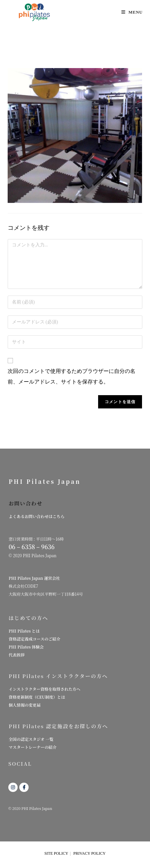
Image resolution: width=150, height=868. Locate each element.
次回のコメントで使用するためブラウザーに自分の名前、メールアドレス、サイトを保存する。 (72, 376)
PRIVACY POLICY (90, 853)
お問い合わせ (26, 503)
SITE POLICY (56, 853)
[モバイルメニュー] (132, 12)
